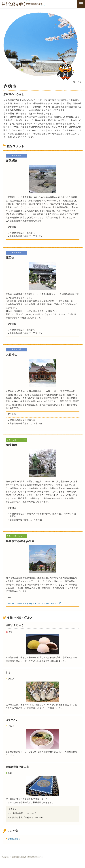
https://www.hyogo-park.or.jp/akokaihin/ (33, 604)
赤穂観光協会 (14, 839)
